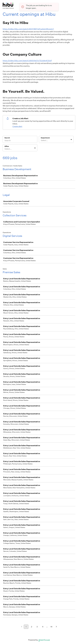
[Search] (20, 141)
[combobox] (41, 140)
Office (7, 146)
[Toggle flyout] (71, 140)
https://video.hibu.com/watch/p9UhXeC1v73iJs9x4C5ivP (27, 61)
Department (45, 138)
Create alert (17, 126)
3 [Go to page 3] (37, 627)
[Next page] (56, 627)
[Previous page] (22, 627)
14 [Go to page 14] (51, 627)
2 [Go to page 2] (32, 627)
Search (7, 138)
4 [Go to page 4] (43, 627)
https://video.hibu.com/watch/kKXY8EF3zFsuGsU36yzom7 (28, 29)
